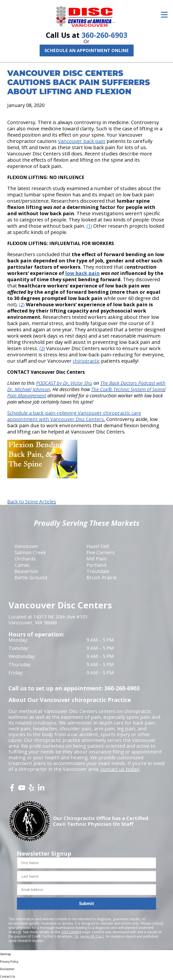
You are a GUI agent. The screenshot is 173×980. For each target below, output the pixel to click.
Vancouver (27, 546)
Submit (87, 903)
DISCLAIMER (71, 932)
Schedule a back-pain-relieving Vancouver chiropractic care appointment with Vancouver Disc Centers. (74, 416)
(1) (89, 226)
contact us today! (120, 769)
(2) (22, 304)
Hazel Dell (98, 546)
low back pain (83, 273)
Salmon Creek (30, 552)
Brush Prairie (102, 577)
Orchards (25, 559)
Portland (96, 565)
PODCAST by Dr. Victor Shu (64, 383)
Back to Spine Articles (32, 502)
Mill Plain (97, 559)
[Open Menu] (164, 15)
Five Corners (101, 552)
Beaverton (26, 571)
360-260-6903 (104, 35)
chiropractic (86, 361)
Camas (22, 565)
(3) (42, 348)
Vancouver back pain (82, 141)
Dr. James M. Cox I (89, 936)
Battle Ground (31, 577)
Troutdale (98, 571)
